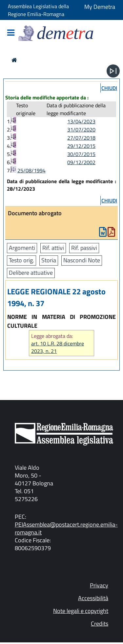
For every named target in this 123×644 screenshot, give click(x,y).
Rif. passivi (84, 248)
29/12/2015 (81, 146)
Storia (49, 260)
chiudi (109, 88)
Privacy (99, 585)
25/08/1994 (31, 170)
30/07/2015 (81, 154)
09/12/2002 (81, 162)
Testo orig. (21, 260)
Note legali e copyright (81, 611)
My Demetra (100, 7)
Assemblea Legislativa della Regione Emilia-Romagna (38, 10)
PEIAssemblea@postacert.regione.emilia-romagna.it (66, 528)
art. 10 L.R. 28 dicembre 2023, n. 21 (58, 347)
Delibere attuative (31, 273)
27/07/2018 (81, 138)
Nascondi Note (82, 260)
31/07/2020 (81, 130)
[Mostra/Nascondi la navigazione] (11, 33)
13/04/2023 (81, 121)
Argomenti (22, 248)
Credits (100, 624)
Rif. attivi (53, 248)
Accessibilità (93, 598)
